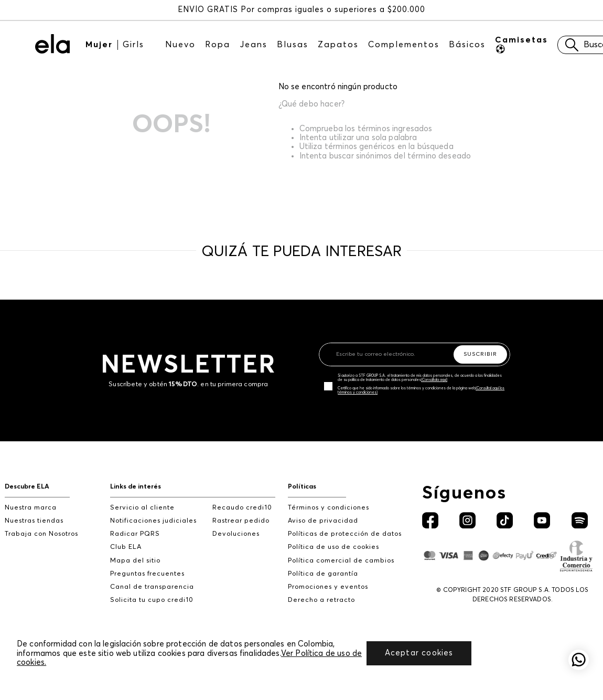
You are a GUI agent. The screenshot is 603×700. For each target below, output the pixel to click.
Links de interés (136, 487)
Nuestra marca (31, 508)
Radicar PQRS (135, 534)
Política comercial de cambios (341, 561)
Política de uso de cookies (333, 547)
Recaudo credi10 (242, 508)
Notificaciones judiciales (153, 521)
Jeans (254, 45)
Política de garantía (323, 574)
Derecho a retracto (321, 600)
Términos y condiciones (329, 508)
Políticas (302, 487)
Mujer (99, 45)
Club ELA (126, 547)
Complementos (404, 45)
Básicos (467, 45)
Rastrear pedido (241, 521)
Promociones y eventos (328, 587)
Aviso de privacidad (323, 521)
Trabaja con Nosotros (41, 534)
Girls (133, 45)
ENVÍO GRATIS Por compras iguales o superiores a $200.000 (301, 10)
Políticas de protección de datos (345, 534)
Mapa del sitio (135, 561)
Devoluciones (236, 534)
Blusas (293, 45)
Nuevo (180, 45)
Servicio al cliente (142, 508)
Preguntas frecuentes (147, 574)
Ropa (218, 45)
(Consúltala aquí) (434, 380)
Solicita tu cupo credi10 (152, 600)
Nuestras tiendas (34, 521)
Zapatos (338, 45)
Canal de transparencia (152, 587)
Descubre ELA (27, 487)
